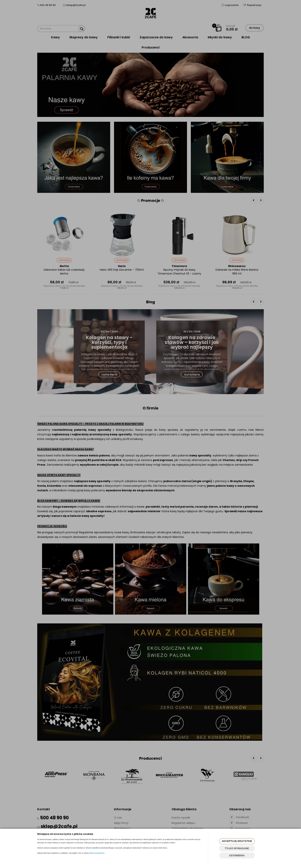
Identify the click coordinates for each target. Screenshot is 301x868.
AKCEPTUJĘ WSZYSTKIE (237, 841)
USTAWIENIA (237, 855)
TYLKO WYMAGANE (237, 848)
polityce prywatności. (97, 853)
